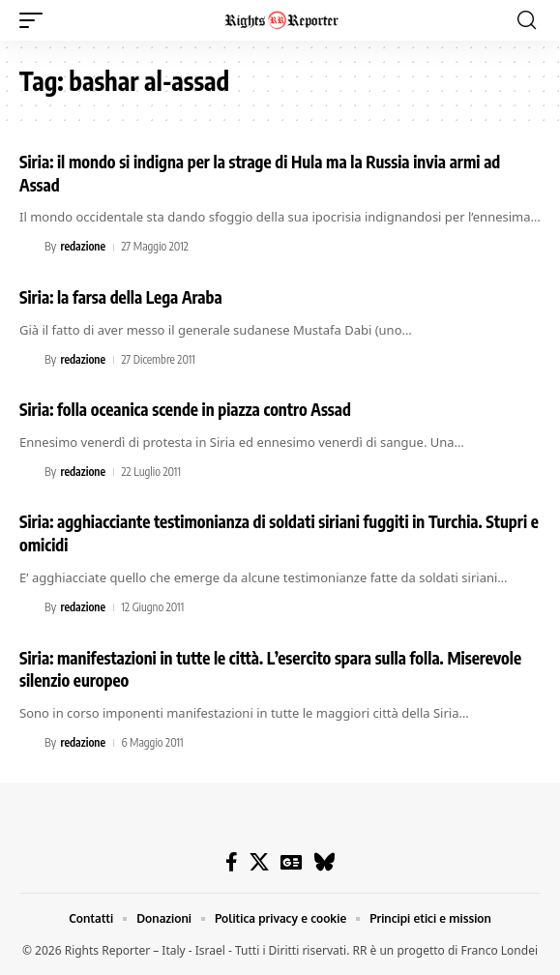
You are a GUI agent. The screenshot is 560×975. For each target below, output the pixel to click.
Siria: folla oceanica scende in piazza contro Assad (185, 409)
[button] (36, 20)
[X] (259, 862)
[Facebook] (232, 862)
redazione (83, 246)
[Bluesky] (324, 862)
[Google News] (291, 862)
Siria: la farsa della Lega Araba (121, 297)
